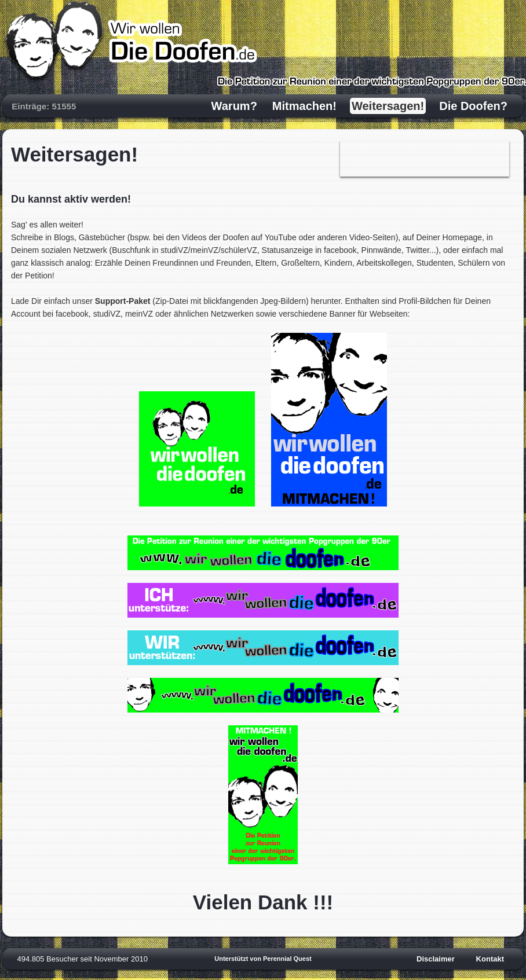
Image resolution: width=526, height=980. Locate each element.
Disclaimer (436, 959)
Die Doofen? (473, 106)
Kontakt (490, 959)
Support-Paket (123, 301)
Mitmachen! (304, 106)
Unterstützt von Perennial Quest (263, 959)
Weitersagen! (388, 106)
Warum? (234, 106)
